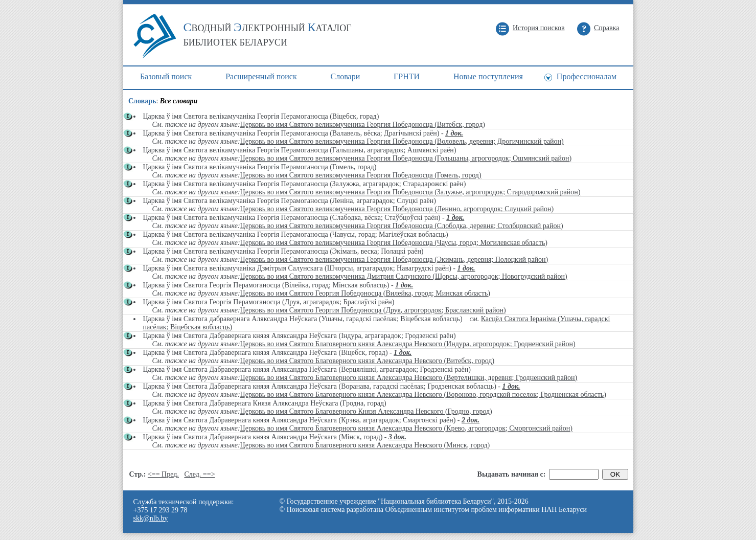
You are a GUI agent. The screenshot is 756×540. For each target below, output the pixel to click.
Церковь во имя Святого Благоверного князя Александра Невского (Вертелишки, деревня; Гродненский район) (409, 378)
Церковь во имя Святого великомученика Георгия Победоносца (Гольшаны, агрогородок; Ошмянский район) (406, 158)
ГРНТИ (407, 76)
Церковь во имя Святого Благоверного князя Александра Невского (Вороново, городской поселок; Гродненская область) (423, 395)
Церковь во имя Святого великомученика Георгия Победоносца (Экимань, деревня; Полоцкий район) (394, 260)
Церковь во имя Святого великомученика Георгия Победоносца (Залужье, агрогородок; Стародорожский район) (410, 192)
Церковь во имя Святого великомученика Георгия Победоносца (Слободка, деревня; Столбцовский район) (402, 226)
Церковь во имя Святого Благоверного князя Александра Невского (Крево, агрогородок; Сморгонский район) (406, 428)
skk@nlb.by (151, 518)
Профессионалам (587, 76)
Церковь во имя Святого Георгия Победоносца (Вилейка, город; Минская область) (365, 293)
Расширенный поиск (261, 76)
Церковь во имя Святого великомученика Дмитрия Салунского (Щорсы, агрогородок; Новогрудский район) (404, 276)
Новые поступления (488, 76)
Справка (606, 28)
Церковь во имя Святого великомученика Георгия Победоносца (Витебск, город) (363, 125)
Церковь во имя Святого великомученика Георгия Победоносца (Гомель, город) (361, 175)
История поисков (539, 28)
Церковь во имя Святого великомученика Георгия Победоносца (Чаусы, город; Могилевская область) (394, 243)
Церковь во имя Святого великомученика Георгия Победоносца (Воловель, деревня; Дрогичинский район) (402, 141)
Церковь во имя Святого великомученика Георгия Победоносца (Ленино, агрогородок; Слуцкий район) (397, 209)
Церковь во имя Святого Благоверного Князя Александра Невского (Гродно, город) (366, 411)
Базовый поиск (166, 76)
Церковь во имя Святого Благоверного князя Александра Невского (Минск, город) (365, 445)
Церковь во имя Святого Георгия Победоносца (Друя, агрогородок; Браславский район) (373, 310)
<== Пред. (163, 474)
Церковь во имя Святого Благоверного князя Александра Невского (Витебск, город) (368, 361)
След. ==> (199, 474)
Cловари (346, 76)
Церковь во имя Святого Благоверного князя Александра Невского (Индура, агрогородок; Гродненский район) (408, 344)
